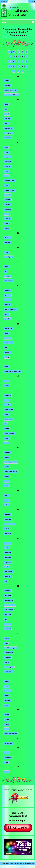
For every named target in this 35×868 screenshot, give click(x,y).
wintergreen (8, 743)
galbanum (8, 295)
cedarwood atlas (10, 181)
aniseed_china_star (10, 90)
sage (6, 643)
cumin (7, 223)
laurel (7, 400)
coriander (8, 219)
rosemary (8, 624)
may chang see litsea (11, 462)
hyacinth (7, 352)
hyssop (7, 357)
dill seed (7, 243)
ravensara (8, 591)
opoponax (8, 519)
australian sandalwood (11, 95)
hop (6, 348)
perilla (7, 567)
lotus (6, 443)
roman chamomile (10, 605)
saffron (7, 638)
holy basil (8, 338)
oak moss (8, 514)
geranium (8, 305)
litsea (6, 438)
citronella (8, 204)
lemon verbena (9, 410)
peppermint (8, 562)
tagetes (7, 681)
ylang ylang (8, 758)
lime (6, 424)
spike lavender (9, 653)
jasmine (7, 381)
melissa (7, 467)
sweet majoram (9, 667)
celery (7, 185)
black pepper (9, 133)
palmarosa (8, 543)
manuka (7, 457)
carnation (8, 166)
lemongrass (8, 419)
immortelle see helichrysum (13, 371)
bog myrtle (8, 138)
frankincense (9, 281)
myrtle (7, 486)
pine (6, 581)
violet (6, 729)
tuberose (7, 700)
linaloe (7, 429)
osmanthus (8, 533)
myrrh (7, 481)
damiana (7, 238)
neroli (7, 495)
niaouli (7, 500)
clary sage (8, 209)
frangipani (8, 276)
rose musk (8, 614)
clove (6, 214)
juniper (7, 386)
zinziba (7, 772)
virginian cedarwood (11, 734)
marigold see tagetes (11, 471)
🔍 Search (4, 1)
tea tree (7, 696)
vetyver (7, 724)
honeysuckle (9, 343)
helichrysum (8, 328)
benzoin (7, 114)
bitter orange (9, 128)
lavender (7, 405)
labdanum (8, 395)
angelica (7, 85)
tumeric (7, 705)
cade (6, 147)
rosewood (8, 629)
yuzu (6, 762)
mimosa (7, 476)
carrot (7, 171)
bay (6, 109)
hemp (7, 333)
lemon (7, 414)
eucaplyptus (8, 257)
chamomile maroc (10, 190)
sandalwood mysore (11, 648)
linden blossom (9, 433)
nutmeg (7, 505)
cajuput (7, 152)
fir (5, 271)
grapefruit (8, 319)
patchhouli (8, 553)
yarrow (7, 753)
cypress (7, 228)
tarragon (7, 691)
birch (6, 123)
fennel (7, 266)
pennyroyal (8, 557)
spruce (7, 662)
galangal (7, 290)
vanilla (7, 719)
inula (6, 367)
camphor (7, 157)
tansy (6, 686)
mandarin (8, 452)
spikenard (8, 657)
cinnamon (8, 200)
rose (6, 619)
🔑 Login (32, 1)
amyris (7, 81)
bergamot (8, 119)
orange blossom (10, 524)
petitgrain (8, 576)
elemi (6, 252)
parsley (7, 548)
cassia (7, 176)
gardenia (7, 300)
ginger (7, 314)
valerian (7, 715)
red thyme (8, 595)
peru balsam (8, 572)
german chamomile (10, 309)
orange (7, 529)
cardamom (8, 162)
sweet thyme (9, 672)
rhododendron (9, 600)
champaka (8, 195)
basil (6, 104)
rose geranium (9, 610)
